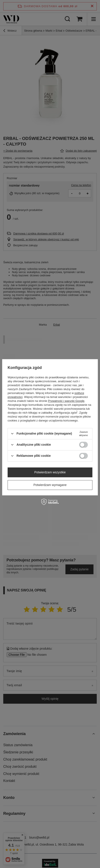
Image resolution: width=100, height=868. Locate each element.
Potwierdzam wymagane (50, 485)
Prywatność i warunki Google (66, 401)
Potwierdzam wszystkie (50, 472)
